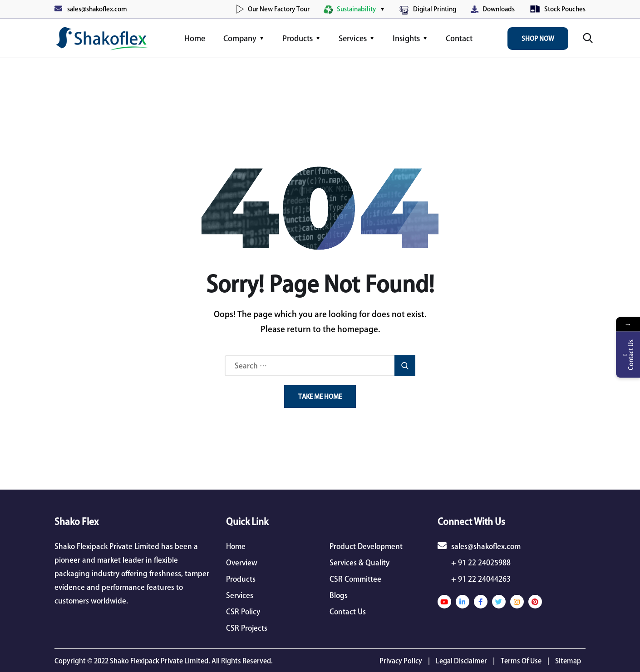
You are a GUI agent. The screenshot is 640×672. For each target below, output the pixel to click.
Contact (459, 38)
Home (195, 38)
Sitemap (568, 661)
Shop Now (538, 39)
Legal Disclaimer (461, 661)
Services (353, 38)
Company (240, 38)
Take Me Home (320, 397)
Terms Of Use (521, 661)
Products (298, 38)
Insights (406, 38)
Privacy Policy (401, 661)
